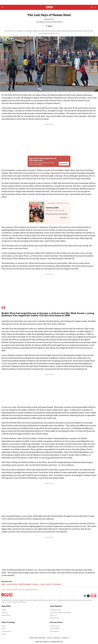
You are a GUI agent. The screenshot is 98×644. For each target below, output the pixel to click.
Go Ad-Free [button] (64, 164)
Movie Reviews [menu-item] (55, 629)
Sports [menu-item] (4, 634)
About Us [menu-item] (50, 638)
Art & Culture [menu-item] (55, 626)
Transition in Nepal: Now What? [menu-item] (61, 612)
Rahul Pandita (49, 19)
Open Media (6, 606)
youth (42, 584)
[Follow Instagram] (95, 596)
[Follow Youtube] (92, 596)
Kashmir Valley (12, 584)
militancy (36, 584)
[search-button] (92, 7)
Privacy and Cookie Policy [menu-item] (38, 638)
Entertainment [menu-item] (6, 631)
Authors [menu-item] (4, 610)
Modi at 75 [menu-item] (53, 615)
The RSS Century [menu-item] (55, 610)
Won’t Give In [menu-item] (55, 618)
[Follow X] (88, 596)
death (3, 584)
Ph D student (57, 584)
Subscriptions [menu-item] (6, 615)
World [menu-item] (4, 629)
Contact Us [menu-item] (65, 638)
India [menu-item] (3, 626)
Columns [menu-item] (4, 612)
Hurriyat (48, 584)
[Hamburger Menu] (3, 7)
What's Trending (8, 622)
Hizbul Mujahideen (25, 584)
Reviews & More (56, 622)
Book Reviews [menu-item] (55, 631)
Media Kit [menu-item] (57, 638)
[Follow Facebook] (85, 596)
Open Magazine (56, 606)
